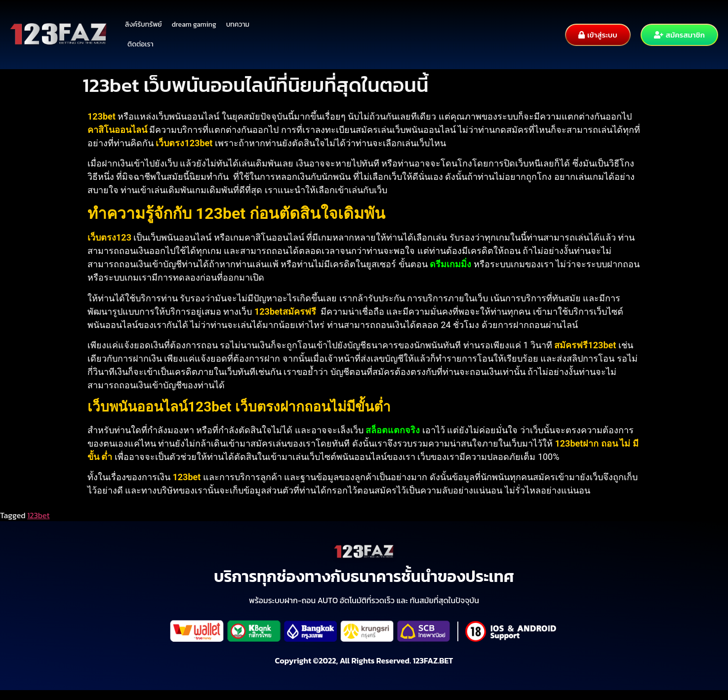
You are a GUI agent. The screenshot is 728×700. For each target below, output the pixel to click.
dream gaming (194, 24)
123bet (38, 515)
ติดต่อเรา (141, 44)
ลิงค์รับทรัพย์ (143, 24)
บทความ (238, 24)
